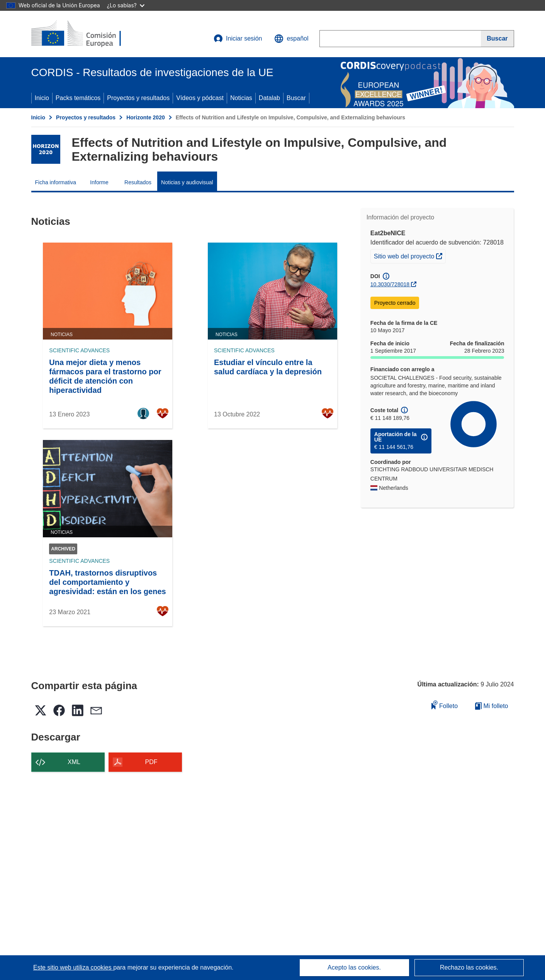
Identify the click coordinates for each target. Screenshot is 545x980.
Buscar (296, 98)
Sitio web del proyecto (410, 255)
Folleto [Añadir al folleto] (445, 705)
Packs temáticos (78, 98)
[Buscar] (497, 39)
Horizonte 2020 (146, 117)
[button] (291, 39)
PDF (151, 762)
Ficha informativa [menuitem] (56, 182)
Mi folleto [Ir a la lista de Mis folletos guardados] (492, 706)
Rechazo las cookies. (469, 967)
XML (74, 762)
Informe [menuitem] (99, 182)
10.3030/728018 (390, 284)
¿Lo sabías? (126, 5)
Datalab (269, 98)
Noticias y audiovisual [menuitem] (187, 182)
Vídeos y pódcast (200, 98)
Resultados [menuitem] (138, 182)
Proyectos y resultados (138, 98)
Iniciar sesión (238, 39)
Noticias (241, 98)
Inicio (42, 98)
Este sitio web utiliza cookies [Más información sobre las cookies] (73, 967)
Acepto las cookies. (354, 967)
